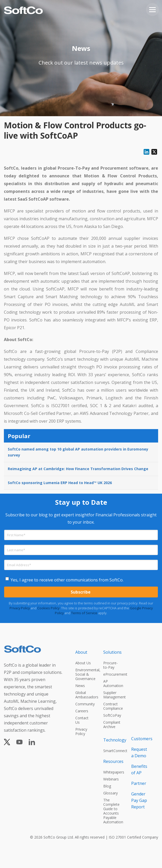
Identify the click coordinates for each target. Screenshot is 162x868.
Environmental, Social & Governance (85, 674)
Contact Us (82, 720)
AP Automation (113, 683)
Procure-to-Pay (111, 665)
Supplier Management (113, 695)
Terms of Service (84, 613)
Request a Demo (139, 752)
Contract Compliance (113, 706)
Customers (141, 739)
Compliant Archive (112, 724)
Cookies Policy (48, 608)
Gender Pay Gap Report (139, 800)
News (80, 686)
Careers (82, 711)
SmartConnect (113, 751)
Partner (139, 783)
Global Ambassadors (85, 695)
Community (85, 704)
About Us (83, 663)
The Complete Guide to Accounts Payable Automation (113, 811)
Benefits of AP (139, 770)
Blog (107, 786)
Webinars (111, 779)
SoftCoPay (112, 715)
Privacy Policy (20, 608)
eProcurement (113, 674)
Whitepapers (113, 772)
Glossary (111, 793)
